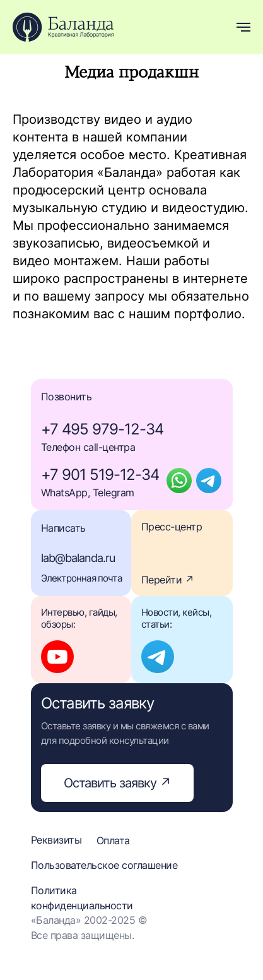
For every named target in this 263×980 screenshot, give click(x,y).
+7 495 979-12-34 (102, 429)
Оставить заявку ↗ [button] (117, 783)
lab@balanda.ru (78, 558)
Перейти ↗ (168, 580)
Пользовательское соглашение (104, 865)
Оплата (113, 840)
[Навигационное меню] (243, 27)
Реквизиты (56, 840)
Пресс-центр (172, 527)
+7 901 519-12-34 (100, 475)
